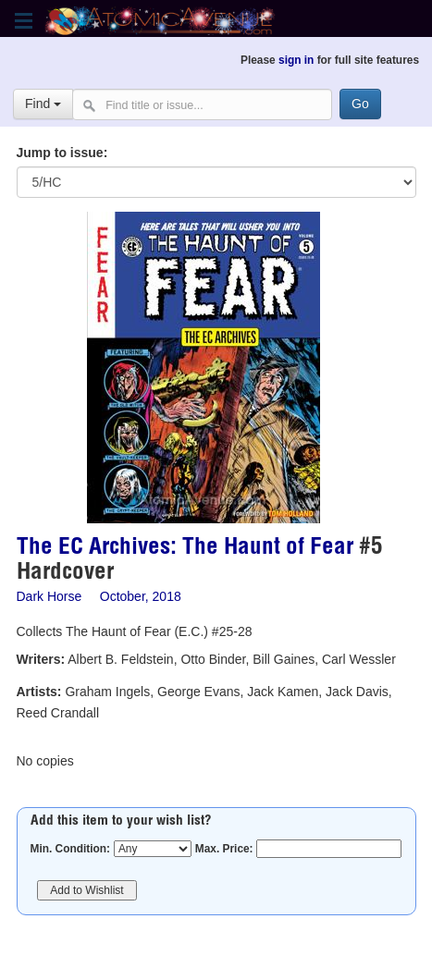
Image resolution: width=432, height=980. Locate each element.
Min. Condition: (71, 849)
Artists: (39, 692)
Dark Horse (49, 596)
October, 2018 (141, 596)
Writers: (41, 659)
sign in (296, 60)
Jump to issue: (62, 153)
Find (43, 104)
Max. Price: (224, 849)
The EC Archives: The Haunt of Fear (185, 549)
